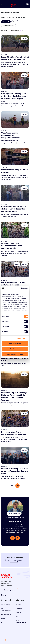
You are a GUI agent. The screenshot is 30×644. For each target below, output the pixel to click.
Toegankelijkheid (4, 635)
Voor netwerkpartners (6, 609)
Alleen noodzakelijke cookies (15, 354)
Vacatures (19, 608)
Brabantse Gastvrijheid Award (22, 635)
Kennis (3, 618)
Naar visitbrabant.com (21, 622)
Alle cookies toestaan (15, 343)
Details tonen (21, 338)
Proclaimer (22, 632)
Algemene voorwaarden (6, 632)
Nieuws (3, 623)
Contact (18, 612)
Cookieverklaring (12, 635)
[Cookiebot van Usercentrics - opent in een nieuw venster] (21, 288)
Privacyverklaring (15, 632)
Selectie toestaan (15, 349)
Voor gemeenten (6, 614)
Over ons (18, 604)
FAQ (17, 616)
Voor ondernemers (7, 604)
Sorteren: (4, 30)
